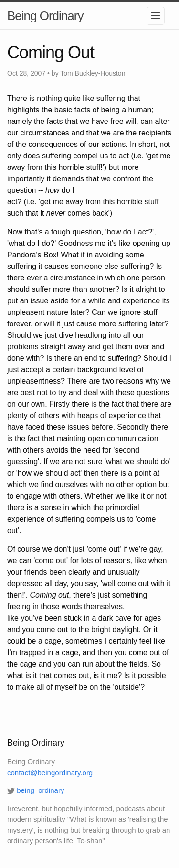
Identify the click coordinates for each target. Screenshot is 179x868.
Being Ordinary (45, 16)
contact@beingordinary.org (50, 773)
